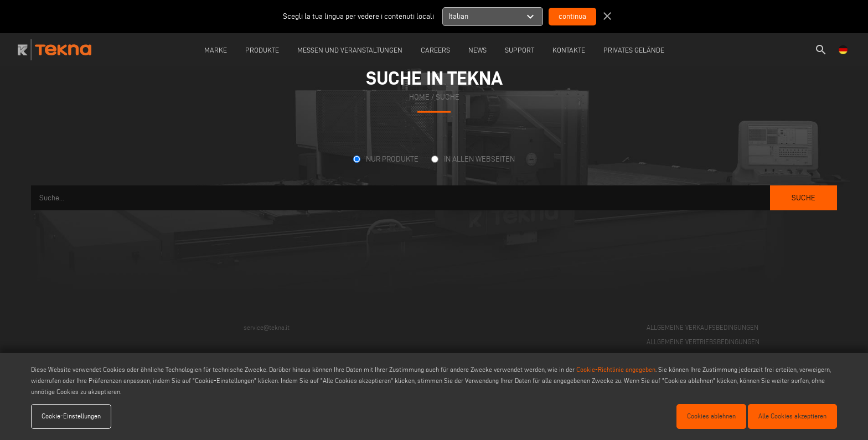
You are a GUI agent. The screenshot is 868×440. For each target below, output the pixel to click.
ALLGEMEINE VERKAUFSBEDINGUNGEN (702, 327)
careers (435, 50)
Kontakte (569, 50)
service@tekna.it (267, 327)
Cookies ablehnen (711, 416)
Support (520, 50)
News (477, 50)
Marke (216, 50)
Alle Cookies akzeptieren (792, 416)
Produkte (262, 50)
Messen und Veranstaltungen (350, 50)
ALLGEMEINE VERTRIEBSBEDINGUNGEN (703, 342)
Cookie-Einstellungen (71, 416)
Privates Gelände (634, 50)
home (419, 97)
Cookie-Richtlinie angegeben (616, 369)
